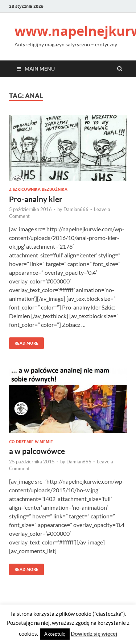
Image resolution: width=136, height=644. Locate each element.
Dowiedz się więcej (94, 634)
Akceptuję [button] (55, 634)
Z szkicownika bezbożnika (38, 189)
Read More (24, 342)
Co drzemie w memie (31, 442)
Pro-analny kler (36, 199)
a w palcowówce (37, 451)
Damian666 (76, 209)
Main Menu (40, 69)
